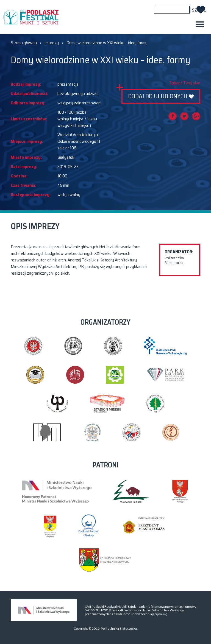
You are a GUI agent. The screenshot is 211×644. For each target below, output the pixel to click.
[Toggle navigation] (200, 24)
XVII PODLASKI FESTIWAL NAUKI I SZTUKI (31, 17)
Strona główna (24, 43)
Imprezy (52, 43)
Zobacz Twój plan (185, 83)
